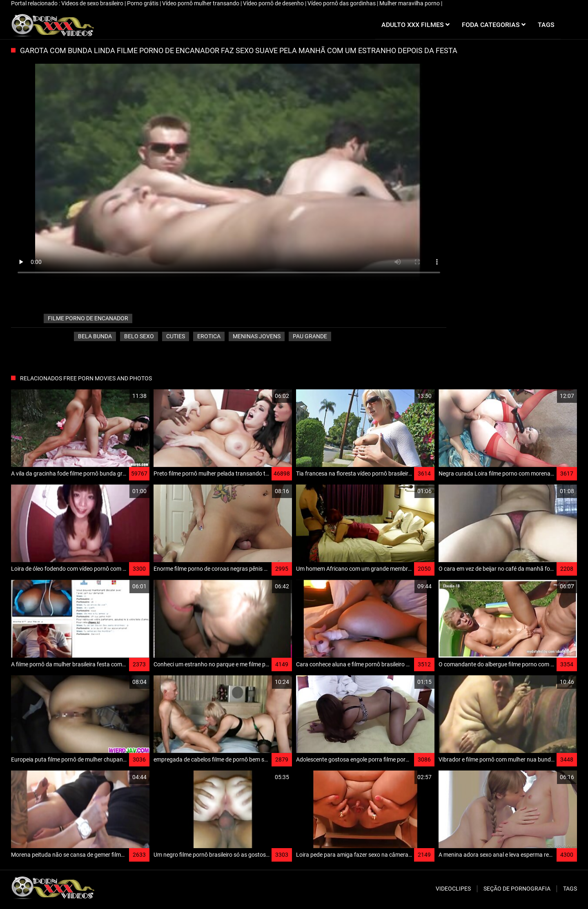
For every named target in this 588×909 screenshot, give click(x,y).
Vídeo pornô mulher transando (201, 3)
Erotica (209, 336)
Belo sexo (139, 336)
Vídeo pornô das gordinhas (342, 3)
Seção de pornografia (517, 889)
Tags (570, 889)
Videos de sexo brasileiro (93, 3)
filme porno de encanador (88, 318)
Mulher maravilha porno (410, 3)
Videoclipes (453, 889)
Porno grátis (143, 3)
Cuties (176, 336)
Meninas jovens (257, 336)
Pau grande (310, 336)
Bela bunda (95, 336)
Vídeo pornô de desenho (274, 3)
